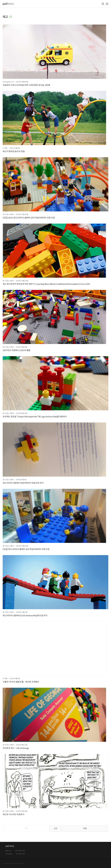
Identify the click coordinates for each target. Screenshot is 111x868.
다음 (85, 828)
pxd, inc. (9, 851)
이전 (26, 828)
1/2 (55, 828)
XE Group (9, 854)
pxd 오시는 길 (20, 851)
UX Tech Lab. (21, 854)
